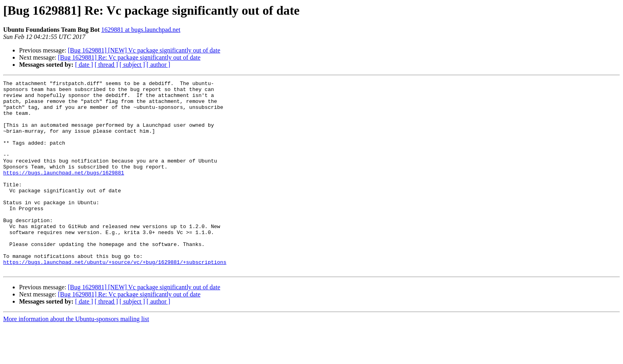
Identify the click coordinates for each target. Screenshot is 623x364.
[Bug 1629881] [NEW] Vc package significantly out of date (144, 50)
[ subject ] (132, 65)
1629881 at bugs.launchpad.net (141, 30)
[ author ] (159, 65)
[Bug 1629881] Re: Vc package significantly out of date (129, 57)
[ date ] (84, 65)
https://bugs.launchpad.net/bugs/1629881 (64, 192)
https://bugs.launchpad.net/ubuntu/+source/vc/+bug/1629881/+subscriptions (115, 299)
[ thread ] (106, 65)
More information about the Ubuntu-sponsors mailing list (76, 357)
